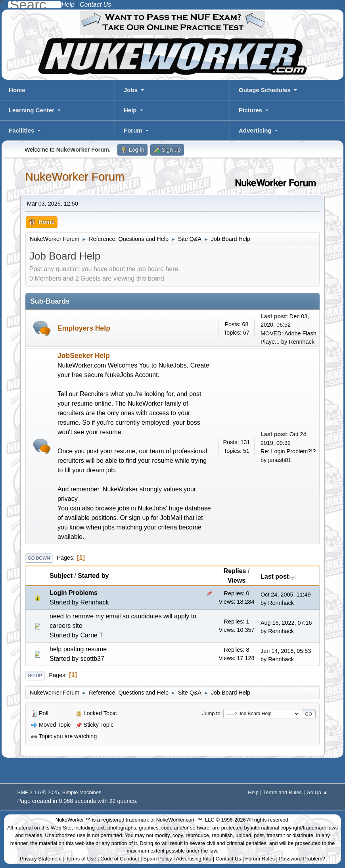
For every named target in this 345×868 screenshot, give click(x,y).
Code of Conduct (120, 859)
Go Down (39, 558)
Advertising (255, 130)
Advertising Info (194, 859)
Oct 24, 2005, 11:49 (286, 595)
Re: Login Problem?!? (288, 451)
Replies (235, 571)
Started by (93, 576)
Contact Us (228, 859)
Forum (133, 130)
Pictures (250, 110)
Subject (61, 576)
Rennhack (302, 342)
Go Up (35, 676)
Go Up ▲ (317, 792)
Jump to (211, 713)
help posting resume (78, 649)
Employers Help (84, 328)
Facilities (21, 130)
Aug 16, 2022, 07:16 (286, 623)
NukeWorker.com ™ (179, 820)
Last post (278, 576)
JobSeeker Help (84, 356)
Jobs (131, 90)
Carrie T (92, 635)
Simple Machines (82, 792)
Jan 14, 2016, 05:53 (286, 651)
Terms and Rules (283, 792)
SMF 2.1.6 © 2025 (38, 792)
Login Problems (74, 593)
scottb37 (92, 659)
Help (130, 110)
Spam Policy (157, 859)
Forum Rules (260, 859)
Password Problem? (302, 859)
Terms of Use (81, 859)
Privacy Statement (41, 859)
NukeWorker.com (82, 365)
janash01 (280, 460)
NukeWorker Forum (75, 177)
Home (17, 90)
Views (237, 580)
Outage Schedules (265, 90)
